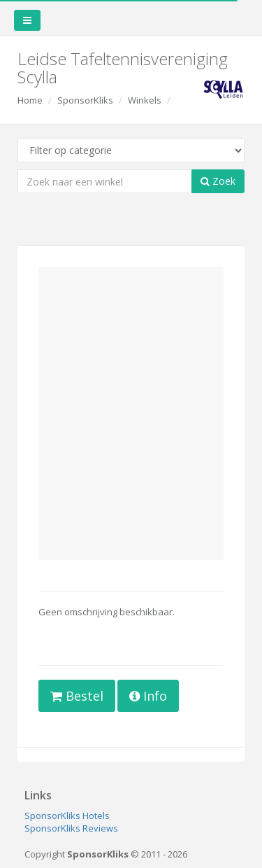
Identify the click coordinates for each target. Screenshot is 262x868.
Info (148, 696)
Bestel (77, 696)
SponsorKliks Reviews (71, 828)
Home (30, 100)
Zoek (218, 181)
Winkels (145, 100)
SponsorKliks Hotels (67, 815)
